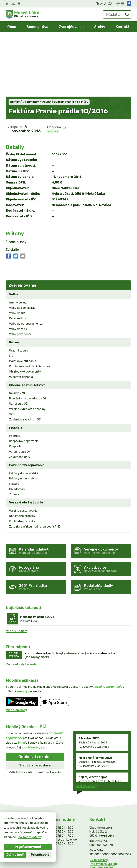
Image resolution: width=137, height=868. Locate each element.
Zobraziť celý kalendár (22, 605)
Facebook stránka (103, 809)
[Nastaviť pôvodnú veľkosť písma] (105, 4)
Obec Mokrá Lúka (119, 854)
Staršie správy (86, 727)
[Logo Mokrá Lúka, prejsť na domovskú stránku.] (23, 14)
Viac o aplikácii (16, 651)
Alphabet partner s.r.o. (115, 849)
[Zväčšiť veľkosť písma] (110, 4)
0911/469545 (99, 801)
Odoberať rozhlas (35, 698)
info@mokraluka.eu (103, 805)
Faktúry (53, 72)
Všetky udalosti (17, 572)
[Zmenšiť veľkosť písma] (102, 4)
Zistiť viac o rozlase (35, 706)
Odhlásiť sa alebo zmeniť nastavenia (35, 713)
